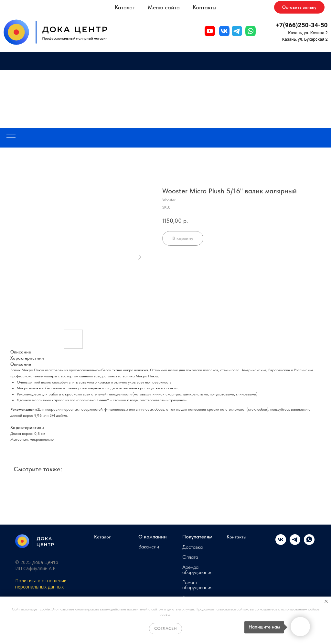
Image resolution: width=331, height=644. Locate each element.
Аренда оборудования (197, 570)
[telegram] (295, 543)
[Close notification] (326, 601)
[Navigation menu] (11, 138)
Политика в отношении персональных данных (41, 584)
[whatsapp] (309, 543)
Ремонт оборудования (197, 585)
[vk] (281, 543)
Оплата (190, 557)
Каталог (102, 537)
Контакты (204, 7)
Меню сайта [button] (164, 7)
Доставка (192, 547)
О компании (153, 537)
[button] (299, 7)
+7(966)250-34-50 (302, 25)
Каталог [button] (125, 7)
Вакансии (149, 547)
